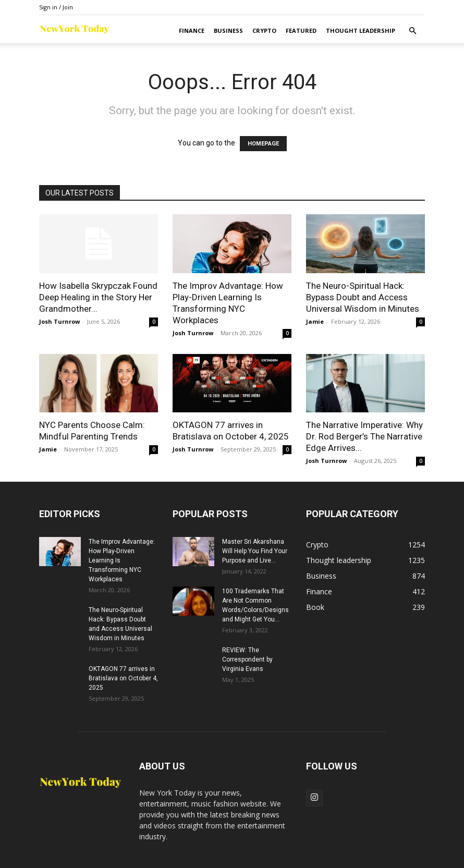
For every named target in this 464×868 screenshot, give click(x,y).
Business (228, 30)
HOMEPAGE (263, 144)
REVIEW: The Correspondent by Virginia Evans (247, 659)
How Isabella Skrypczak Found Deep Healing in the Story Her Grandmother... (98, 297)
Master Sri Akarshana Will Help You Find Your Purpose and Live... (255, 551)
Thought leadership (361, 30)
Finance (192, 30)
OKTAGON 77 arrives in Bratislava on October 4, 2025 (123, 678)
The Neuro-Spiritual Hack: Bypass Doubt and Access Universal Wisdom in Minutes (363, 297)
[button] (412, 31)
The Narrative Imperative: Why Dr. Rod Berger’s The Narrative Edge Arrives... (364, 436)
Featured (301, 30)
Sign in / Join (56, 7)
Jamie (315, 321)
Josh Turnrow (59, 321)
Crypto (264, 30)
